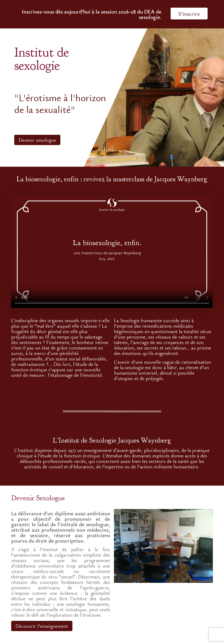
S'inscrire (189, 14)
